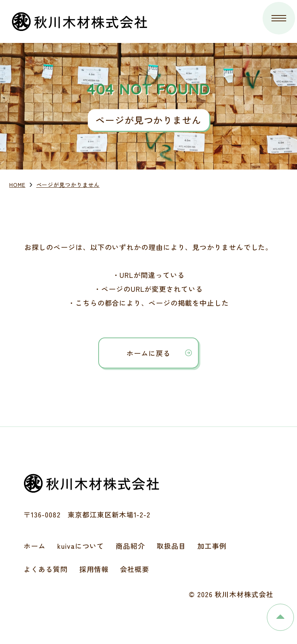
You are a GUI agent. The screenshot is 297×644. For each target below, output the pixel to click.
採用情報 (94, 569)
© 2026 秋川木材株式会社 (231, 594)
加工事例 (212, 546)
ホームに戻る (148, 353)
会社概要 (135, 569)
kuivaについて (81, 546)
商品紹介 (130, 546)
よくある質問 (45, 569)
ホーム (35, 546)
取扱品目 (171, 546)
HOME (17, 185)
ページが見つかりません (68, 185)
